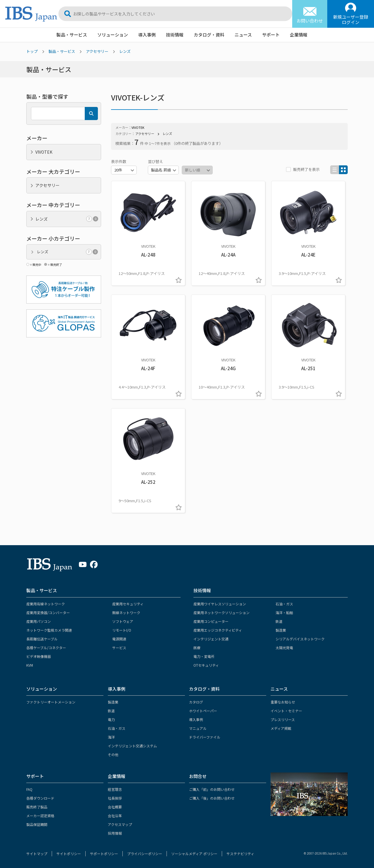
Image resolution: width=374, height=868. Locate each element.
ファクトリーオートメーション (51, 702)
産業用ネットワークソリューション (221, 613)
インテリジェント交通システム (132, 746)
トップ (32, 51)
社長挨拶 (115, 798)
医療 (197, 648)
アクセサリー (97, 51)
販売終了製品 (37, 807)
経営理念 (115, 789)
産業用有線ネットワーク (46, 604)
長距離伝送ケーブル (42, 639)
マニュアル (198, 728)
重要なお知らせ (283, 702)
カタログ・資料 (209, 35)
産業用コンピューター (211, 621)
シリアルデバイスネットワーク (300, 639)
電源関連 (119, 639)
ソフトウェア (123, 621)
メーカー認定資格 (40, 816)
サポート (271, 35)
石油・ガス (284, 604)
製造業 (281, 630)
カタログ (196, 702)
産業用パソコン (39, 621)
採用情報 (115, 833)
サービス (119, 648)
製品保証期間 (37, 824)
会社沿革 (115, 816)
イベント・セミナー (286, 711)
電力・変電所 (204, 656)
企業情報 (299, 35)
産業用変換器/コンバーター (48, 613)
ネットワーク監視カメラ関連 (49, 630)
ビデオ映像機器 (39, 656)
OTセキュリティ (206, 665)
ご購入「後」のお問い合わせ (212, 798)
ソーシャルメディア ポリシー (194, 854)
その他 (113, 754)
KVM (30, 665)
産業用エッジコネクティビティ (218, 630)
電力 (111, 719)
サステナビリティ (240, 854)
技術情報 (175, 35)
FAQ (29, 789)
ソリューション (113, 35)
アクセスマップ (120, 824)
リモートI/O (122, 630)
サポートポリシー (104, 854)
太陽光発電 (284, 648)
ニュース (243, 35)
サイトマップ (37, 854)
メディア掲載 (281, 728)
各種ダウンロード (40, 798)
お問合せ (198, 776)
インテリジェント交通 (211, 639)
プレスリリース (283, 719)
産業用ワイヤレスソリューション (220, 604)
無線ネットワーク (126, 613)
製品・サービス (72, 35)
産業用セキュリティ (128, 604)
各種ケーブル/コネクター (46, 648)
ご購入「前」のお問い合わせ (212, 789)
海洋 (111, 737)
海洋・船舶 (284, 613)
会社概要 (115, 807)
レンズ (125, 51)
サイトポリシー (69, 854)
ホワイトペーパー (203, 711)
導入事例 (147, 35)
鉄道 (279, 621)
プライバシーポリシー (145, 854)
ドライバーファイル (205, 737)
